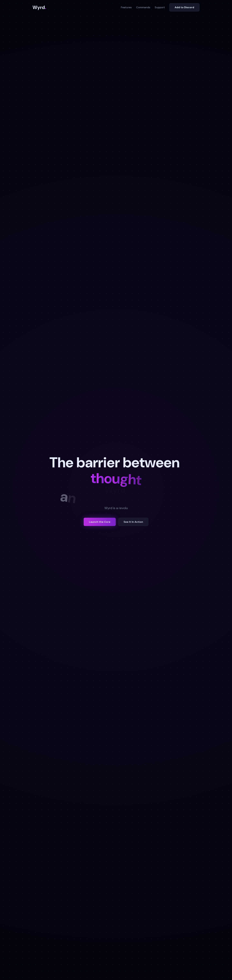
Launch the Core (100, 523)
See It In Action (133, 523)
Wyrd (39, 7)
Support (160, 7)
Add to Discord (184, 7)
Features (126, 7)
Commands (143, 7)
